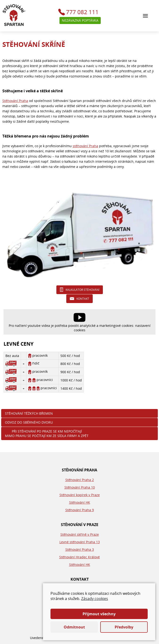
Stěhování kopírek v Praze (80, 495)
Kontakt (83, 299)
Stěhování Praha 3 (80, 549)
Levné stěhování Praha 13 (80, 542)
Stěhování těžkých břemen (29, 413)
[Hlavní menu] (145, 16)
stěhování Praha (85, 146)
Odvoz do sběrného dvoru (29, 422)
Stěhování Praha (15, 101)
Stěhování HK (80, 502)
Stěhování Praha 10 (80, 487)
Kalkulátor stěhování (82, 290)
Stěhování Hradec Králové (79, 557)
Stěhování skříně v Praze (80, 534)
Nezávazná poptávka (80, 20)
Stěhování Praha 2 (80, 480)
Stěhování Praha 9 (80, 510)
